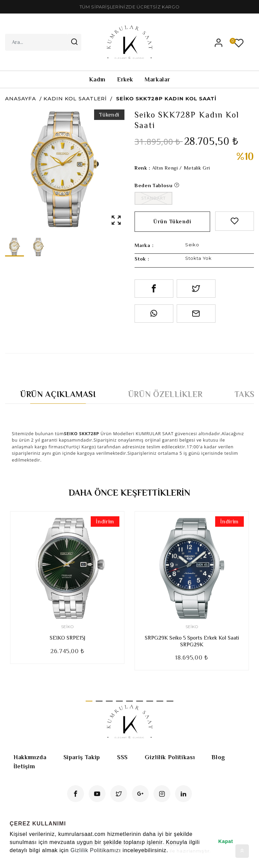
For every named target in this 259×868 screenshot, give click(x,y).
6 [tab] (140, 701)
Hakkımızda (30, 757)
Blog (218, 757)
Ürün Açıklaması (58, 394)
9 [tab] (170, 701)
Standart (153, 198)
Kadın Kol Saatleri (75, 98)
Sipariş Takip (82, 757)
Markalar (157, 79)
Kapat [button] (226, 841)
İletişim (24, 766)
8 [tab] (160, 701)
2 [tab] (99, 701)
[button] (11, 859)
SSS (122, 757)
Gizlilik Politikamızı (96, 850)
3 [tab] (109, 701)
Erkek (125, 79)
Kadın (97, 79)
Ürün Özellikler (165, 394)
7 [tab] (150, 701)
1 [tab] (89, 701)
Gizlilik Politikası (170, 757)
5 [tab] (129, 701)
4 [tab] (119, 701)
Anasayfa (21, 98)
